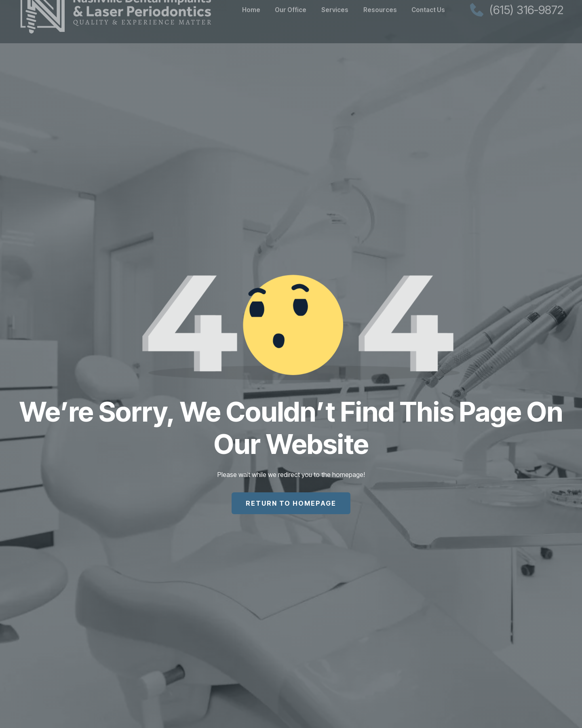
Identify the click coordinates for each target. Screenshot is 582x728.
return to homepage (291, 503)
